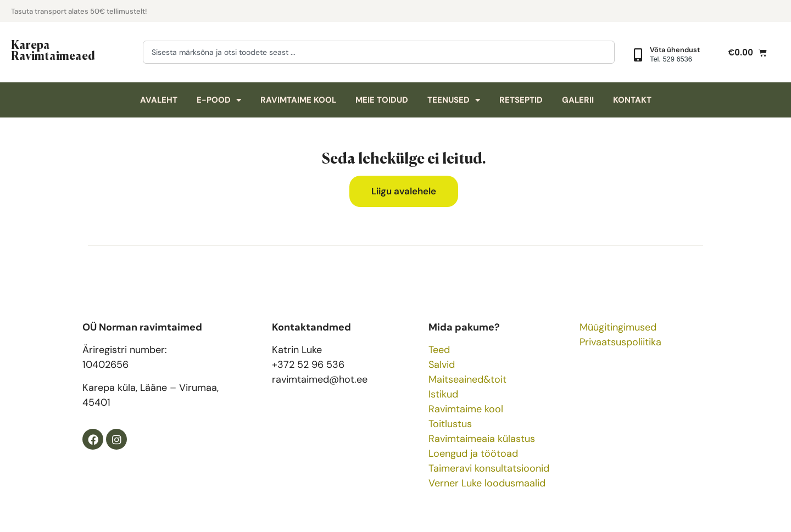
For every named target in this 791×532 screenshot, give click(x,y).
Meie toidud (382, 100)
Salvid (442, 365)
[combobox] (379, 52)
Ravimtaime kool (298, 100)
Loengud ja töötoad (473, 453)
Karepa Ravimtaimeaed (53, 49)
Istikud (443, 394)
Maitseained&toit (467, 379)
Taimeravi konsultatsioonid (489, 468)
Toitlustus (450, 424)
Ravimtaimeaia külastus (482, 439)
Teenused (454, 100)
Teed (439, 350)
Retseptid (521, 100)
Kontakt (632, 100)
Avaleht (159, 100)
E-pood (219, 100)
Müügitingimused (618, 327)
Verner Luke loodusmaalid (487, 483)
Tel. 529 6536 (671, 59)
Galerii (578, 100)
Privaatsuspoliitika (620, 342)
